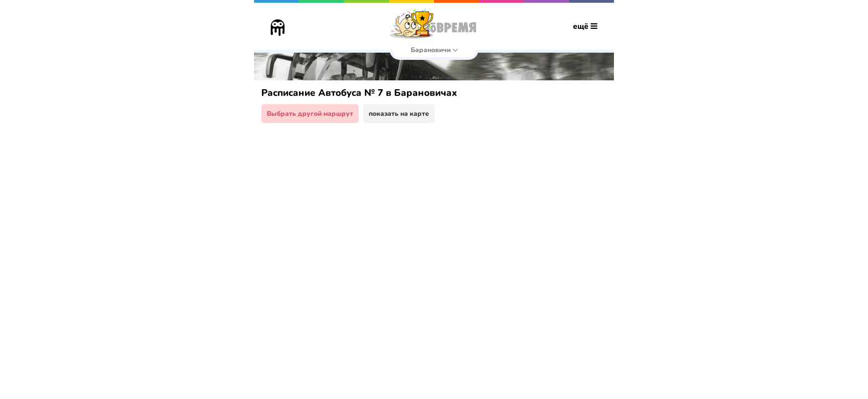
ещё (585, 26)
